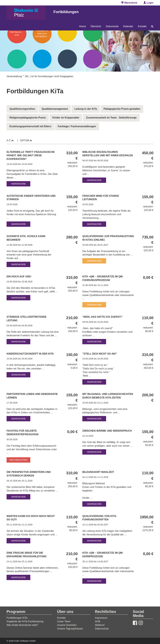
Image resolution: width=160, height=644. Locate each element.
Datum (26, 140)
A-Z (10, 140)
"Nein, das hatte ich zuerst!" (103, 317)
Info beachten (18, 460)
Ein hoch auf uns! (19, 277)
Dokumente (112, 26)
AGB (98, 621)
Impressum (101, 618)
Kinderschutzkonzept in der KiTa (30, 354)
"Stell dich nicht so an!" (100, 354)
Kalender (128, 26)
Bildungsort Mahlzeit (99, 472)
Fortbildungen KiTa (17, 618)
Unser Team (64, 621)
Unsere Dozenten (67, 625)
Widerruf (100, 625)
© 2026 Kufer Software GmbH (21, 641)
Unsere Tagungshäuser (70, 629)
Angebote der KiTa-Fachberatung (25, 621)
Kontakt (142, 26)
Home (83, 26)
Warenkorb (129, 3)
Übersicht (96, 26)
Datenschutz (102, 629)
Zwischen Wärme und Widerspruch (107, 431)
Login (148, 3)
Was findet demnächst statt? (22, 625)
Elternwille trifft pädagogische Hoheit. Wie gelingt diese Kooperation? (31, 156)
